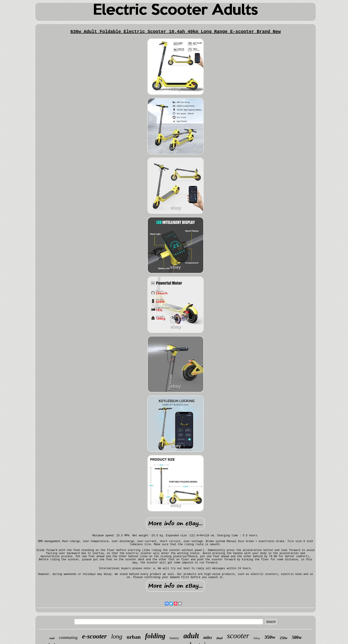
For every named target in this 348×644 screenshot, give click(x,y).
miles (208, 638)
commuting (68, 637)
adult (191, 636)
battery (174, 638)
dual (219, 638)
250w (284, 638)
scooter (238, 636)
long (117, 636)
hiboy (257, 638)
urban (134, 637)
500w (297, 637)
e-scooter (94, 636)
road (52, 638)
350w (270, 637)
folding (155, 636)
